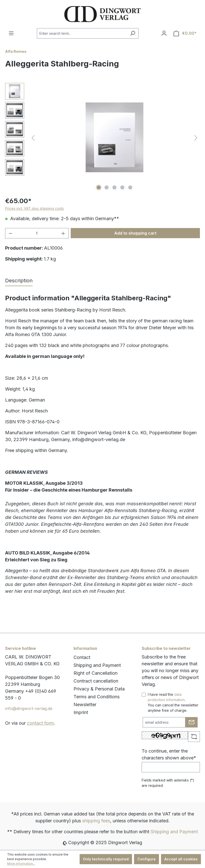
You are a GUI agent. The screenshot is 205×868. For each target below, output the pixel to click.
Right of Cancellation (96, 673)
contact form (40, 723)
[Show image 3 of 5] (114, 187)
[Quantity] (37, 233)
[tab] (19, 281)
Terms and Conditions (97, 697)
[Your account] (164, 33)
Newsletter (85, 705)
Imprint (81, 712)
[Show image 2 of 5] (107, 187)
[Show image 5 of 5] (130, 187)
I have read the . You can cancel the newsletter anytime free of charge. (173, 702)
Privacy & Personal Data (99, 689)
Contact (82, 657)
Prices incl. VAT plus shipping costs (34, 208)
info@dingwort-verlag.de (29, 708)
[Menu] (11, 33)
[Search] (133, 33)
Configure (147, 859)
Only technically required (106, 859)
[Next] (196, 137)
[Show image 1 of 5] (99, 187)
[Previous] (33, 137)
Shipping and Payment (97, 665)
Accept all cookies (181, 859)
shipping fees (96, 821)
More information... (21, 864)
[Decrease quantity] (10, 233)
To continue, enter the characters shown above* (169, 754)
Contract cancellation (96, 681)
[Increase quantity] (63, 233)
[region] (102, 137)
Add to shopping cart (135, 233)
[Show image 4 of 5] (122, 187)
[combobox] (82, 33)
